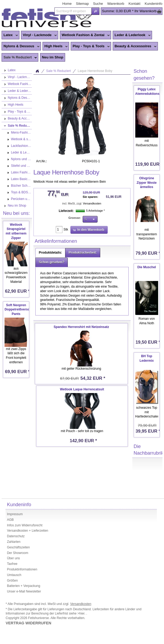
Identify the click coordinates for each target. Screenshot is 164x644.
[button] (96, 11)
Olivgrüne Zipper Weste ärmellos (147, 183)
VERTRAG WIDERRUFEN (28, 623)
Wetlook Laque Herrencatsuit (82, 389)
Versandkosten (92, 204)
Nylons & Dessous (21, 46)
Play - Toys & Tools (90, 46)
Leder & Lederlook (132, 35)
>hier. (82, 613)
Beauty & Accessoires (135, 46)
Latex (10, 35)
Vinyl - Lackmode (39, 35)
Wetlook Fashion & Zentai (85, 35)
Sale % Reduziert (19, 58)
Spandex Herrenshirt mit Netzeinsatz (81, 327)
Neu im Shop (53, 57)
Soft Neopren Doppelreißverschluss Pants (21, 310)
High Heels (55, 46)
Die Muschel (147, 267)
